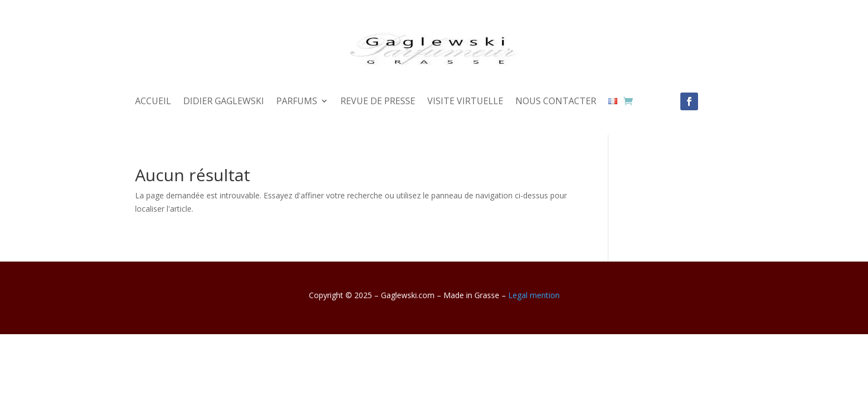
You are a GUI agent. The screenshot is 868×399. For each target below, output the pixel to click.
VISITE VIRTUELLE (465, 102)
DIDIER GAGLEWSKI (224, 102)
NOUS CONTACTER (556, 102)
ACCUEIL (153, 102)
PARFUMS (297, 102)
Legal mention (534, 295)
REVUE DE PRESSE (378, 102)
